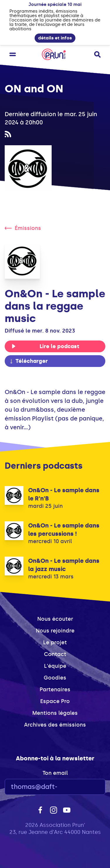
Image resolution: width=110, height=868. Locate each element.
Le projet (55, 642)
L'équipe (55, 666)
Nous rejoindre (55, 631)
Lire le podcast (45, 346)
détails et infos (55, 38)
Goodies (55, 678)
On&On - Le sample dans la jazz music (64, 565)
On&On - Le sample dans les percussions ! (64, 530)
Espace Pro (55, 701)
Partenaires (55, 690)
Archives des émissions (55, 725)
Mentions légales (55, 713)
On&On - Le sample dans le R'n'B (64, 494)
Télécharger (28, 361)
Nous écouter (55, 619)
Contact (55, 654)
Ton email (55, 773)
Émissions (23, 228)
